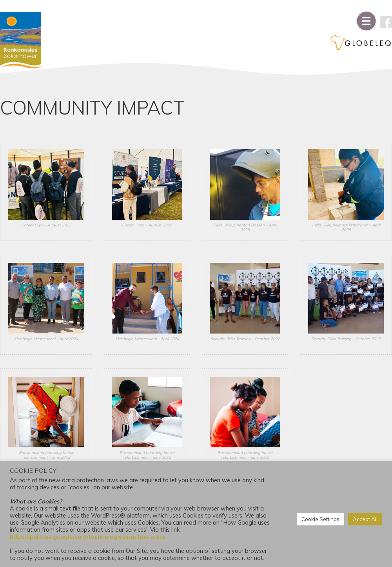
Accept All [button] (365, 519)
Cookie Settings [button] (320, 519)
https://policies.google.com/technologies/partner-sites (88, 537)
